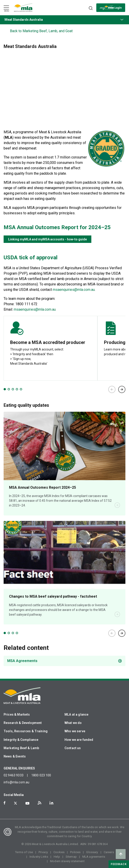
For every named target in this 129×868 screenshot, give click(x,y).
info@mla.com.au (16, 782)
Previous (112, 389)
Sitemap (71, 857)
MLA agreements (94, 857)
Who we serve (75, 731)
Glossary (92, 852)
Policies (75, 852)
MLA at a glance (76, 714)
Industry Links (39, 857)
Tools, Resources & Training (26, 731)
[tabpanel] (51, 348)
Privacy (43, 852)
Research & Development (23, 723)
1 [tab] (5, 389)
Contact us (73, 748)
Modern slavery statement (67, 861)
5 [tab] (21, 389)
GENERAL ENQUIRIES (19, 768)
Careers (109, 852)
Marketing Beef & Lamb (21, 748)
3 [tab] (13, 389)
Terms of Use (24, 852)
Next (122, 389)
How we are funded (79, 740)
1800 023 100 (41, 775)
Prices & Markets (17, 714)
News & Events (15, 756)
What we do (73, 723)
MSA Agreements (22, 661)
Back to (41, 31)
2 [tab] (9, 389)
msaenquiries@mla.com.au (74, 290)
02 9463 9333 (14, 775)
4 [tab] (17, 389)
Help (57, 857)
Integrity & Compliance (21, 740)
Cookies (59, 852)
